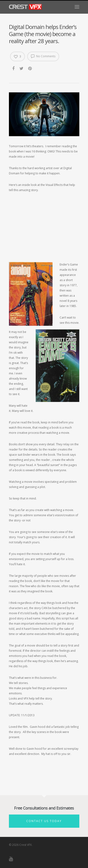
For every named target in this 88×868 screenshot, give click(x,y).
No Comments (43, 56)
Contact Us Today (44, 821)
